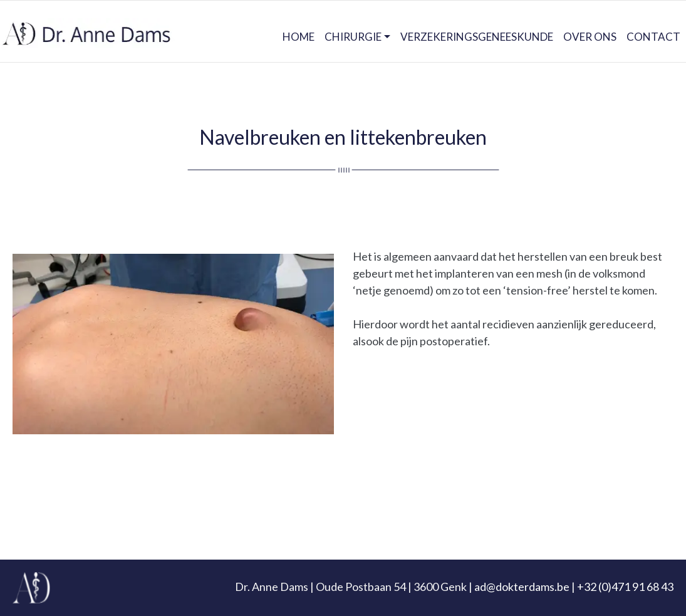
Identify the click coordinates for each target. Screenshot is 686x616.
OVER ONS (590, 37)
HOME (299, 37)
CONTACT (653, 37)
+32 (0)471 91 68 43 (625, 587)
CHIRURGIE (353, 37)
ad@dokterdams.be (522, 587)
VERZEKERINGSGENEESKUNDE (477, 37)
